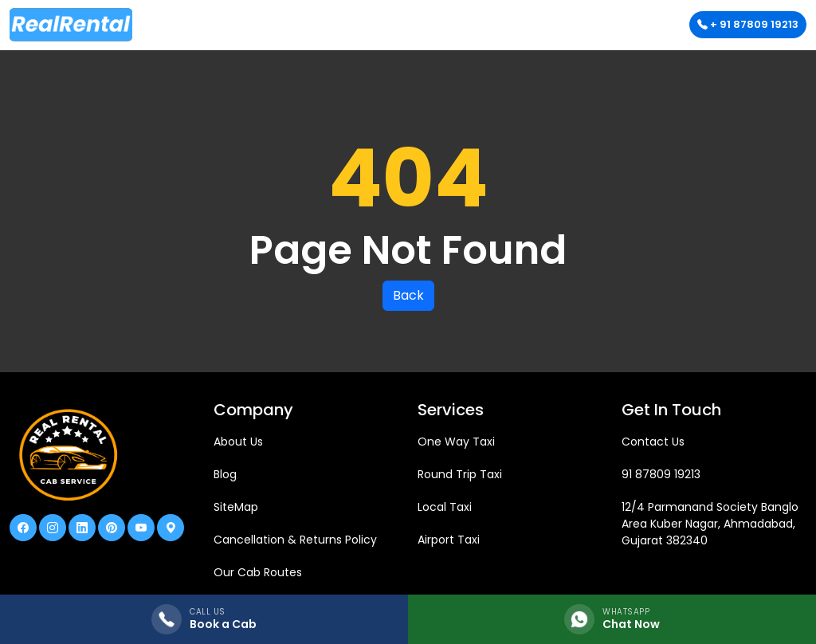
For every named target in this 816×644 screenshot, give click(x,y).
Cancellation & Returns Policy (295, 540)
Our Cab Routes (258, 572)
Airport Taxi (449, 540)
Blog (225, 474)
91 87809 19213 (661, 474)
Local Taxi (445, 507)
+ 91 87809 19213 (748, 24)
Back (408, 295)
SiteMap (236, 507)
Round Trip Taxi (460, 474)
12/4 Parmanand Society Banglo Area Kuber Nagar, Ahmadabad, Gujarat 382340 (710, 524)
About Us (238, 442)
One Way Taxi (456, 442)
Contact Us (653, 442)
